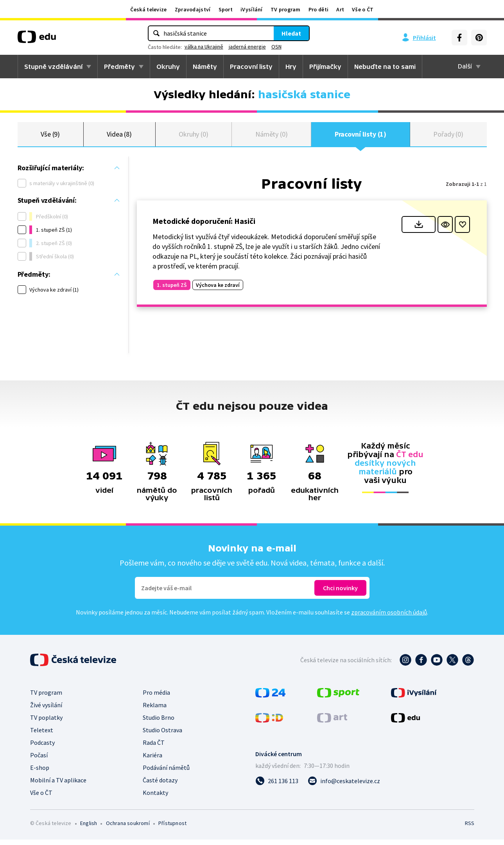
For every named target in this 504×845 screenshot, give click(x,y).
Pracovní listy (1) (361, 137)
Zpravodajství (193, 9)
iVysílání (252, 9)
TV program (286, 9)
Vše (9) (50, 137)
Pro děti (318, 9)
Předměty (119, 67)
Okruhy (168, 67)
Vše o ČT (363, 9)
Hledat (291, 33)
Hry (291, 67)
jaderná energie (247, 47)
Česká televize (148, 9)
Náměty (205, 67)
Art (340, 9)
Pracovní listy (251, 67)
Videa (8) (119, 137)
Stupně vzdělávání (53, 67)
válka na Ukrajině (204, 47)
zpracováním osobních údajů (389, 618)
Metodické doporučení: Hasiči (204, 226)
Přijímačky (325, 67)
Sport (226, 9)
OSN (276, 47)
